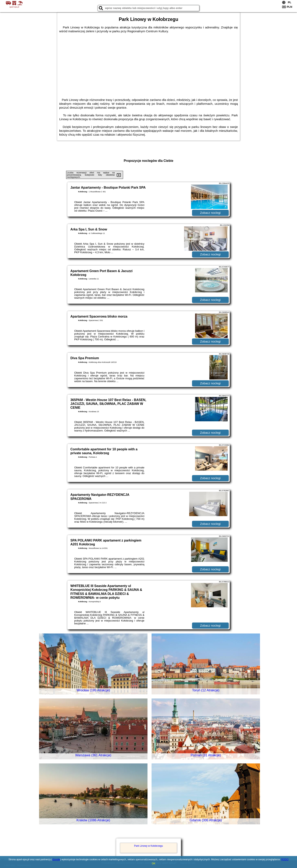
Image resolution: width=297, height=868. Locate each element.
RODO (285, 859)
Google (56, 859)
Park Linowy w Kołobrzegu (148, 846)
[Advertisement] (148, 64)
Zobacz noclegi (210, 213)
